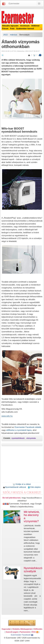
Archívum (25, 26)
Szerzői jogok (12, 632)
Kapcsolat (6, 629)
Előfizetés (38, 629)
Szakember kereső (25, 28)
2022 (6, 35)
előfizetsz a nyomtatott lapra (19, 430)
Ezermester (14, 4)
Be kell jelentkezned (11, 498)
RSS (35, 632)
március (14, 35)
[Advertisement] (22, 465)
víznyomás (31, 438)
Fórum (5, 28)
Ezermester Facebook (22, 635)
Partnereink (25, 632)
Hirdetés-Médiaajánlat (22, 629)
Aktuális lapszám (10, 26)
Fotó (12, 28)
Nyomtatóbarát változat (14, 487)
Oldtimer (35, 26)
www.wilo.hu (7, 416)
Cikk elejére (34, 487)
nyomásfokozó (18, 438)
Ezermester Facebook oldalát (28, 427)
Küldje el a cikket (22, 484)
